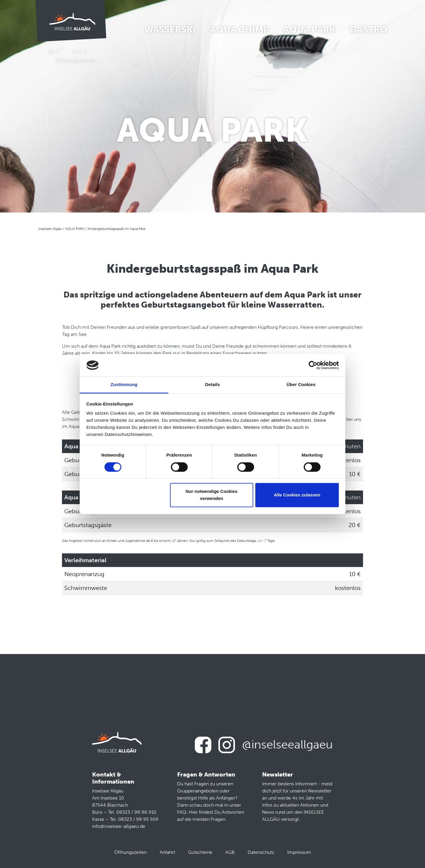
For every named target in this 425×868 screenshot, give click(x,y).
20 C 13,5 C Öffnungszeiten (71, 56)
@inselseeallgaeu (287, 744)
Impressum (299, 852)
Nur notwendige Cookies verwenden (212, 495)
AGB (230, 852)
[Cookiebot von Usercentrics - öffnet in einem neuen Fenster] (313, 365)
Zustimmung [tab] (124, 385)
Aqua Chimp (239, 30)
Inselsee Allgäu (50, 229)
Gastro (368, 30)
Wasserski (170, 30)
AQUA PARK (75, 229)
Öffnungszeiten (130, 852)
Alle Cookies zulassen (297, 495)
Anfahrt (167, 852)
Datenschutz (261, 852)
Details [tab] (212, 385)
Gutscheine (200, 852)
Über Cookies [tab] (301, 385)
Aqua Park (309, 30)
